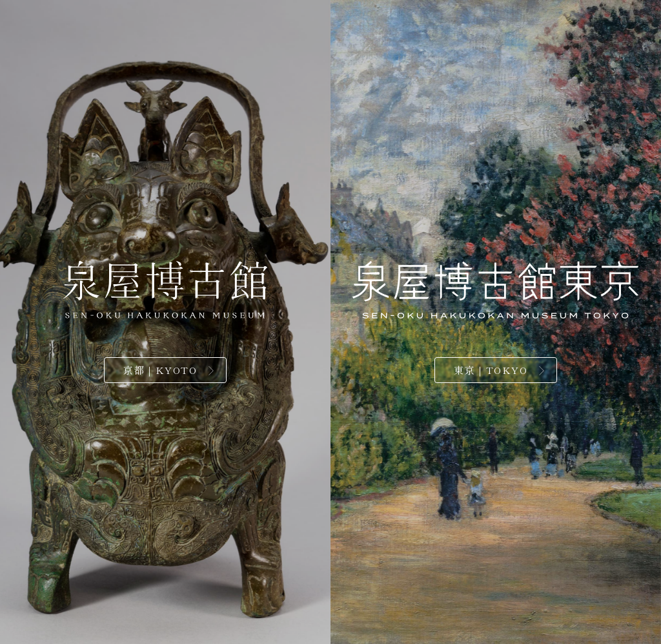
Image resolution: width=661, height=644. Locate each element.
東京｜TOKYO (491, 370)
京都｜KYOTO (160, 370)
